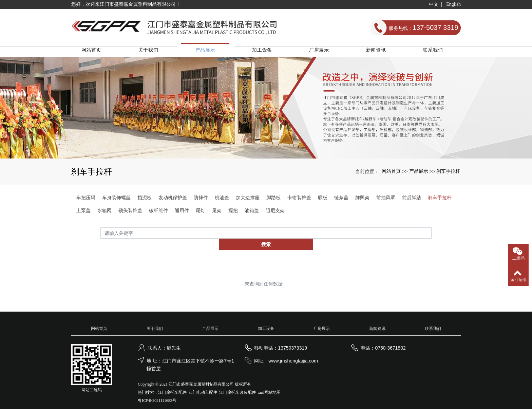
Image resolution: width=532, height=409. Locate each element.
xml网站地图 (269, 384)
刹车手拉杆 (448, 174)
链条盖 (341, 201)
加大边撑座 (248, 201)
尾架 (217, 213)
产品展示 (211, 53)
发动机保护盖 (173, 201)
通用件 (182, 213)
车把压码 (86, 201)
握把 (233, 213)
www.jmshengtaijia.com (293, 353)
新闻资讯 (377, 53)
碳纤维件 (158, 213)
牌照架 (362, 201)
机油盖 (222, 201)
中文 (434, 4)
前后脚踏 (412, 201)
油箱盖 (252, 213)
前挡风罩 (386, 201)
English (453, 4)
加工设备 (266, 53)
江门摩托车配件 (172, 384)
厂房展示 (322, 53)
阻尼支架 (275, 213)
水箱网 (104, 213)
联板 (323, 201)
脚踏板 (273, 201)
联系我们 (433, 53)
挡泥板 (145, 201)
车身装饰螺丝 (116, 201)
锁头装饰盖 (130, 213)
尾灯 (201, 213)
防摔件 (201, 201)
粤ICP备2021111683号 (157, 392)
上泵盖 (83, 213)
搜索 (432, 236)
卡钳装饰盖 (299, 201)
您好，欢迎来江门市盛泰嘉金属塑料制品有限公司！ (126, 4)
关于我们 (155, 53)
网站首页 (99, 53)
